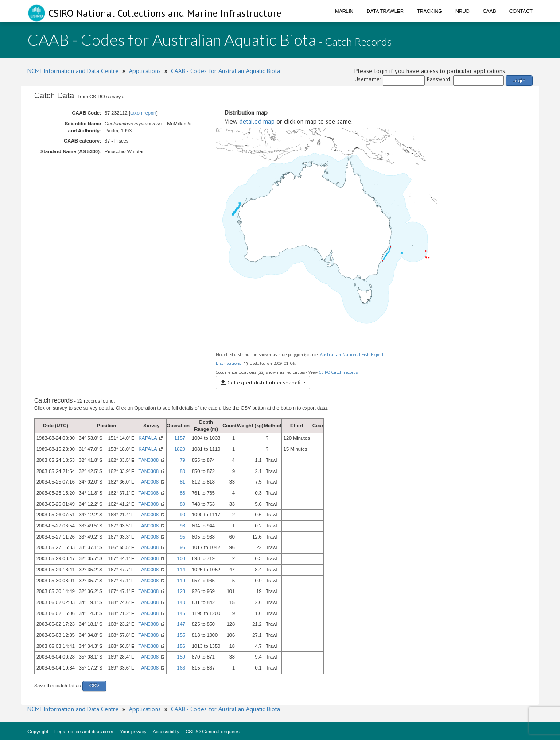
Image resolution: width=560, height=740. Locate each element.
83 (183, 493)
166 (181, 668)
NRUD (463, 11)
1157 (179, 438)
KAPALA (148, 438)
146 (181, 613)
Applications (145, 71)
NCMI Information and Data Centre (73, 71)
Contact (521, 11)
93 (183, 526)
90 (183, 515)
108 (181, 558)
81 (183, 482)
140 (181, 602)
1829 (179, 449)
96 (183, 547)
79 (183, 460)
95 (183, 537)
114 (181, 570)
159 (181, 657)
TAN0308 (148, 460)
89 (183, 504)
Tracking (430, 11)
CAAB (490, 11)
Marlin (344, 11)
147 (181, 624)
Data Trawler (385, 11)
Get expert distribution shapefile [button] (263, 382)
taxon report (143, 113)
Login (519, 80)
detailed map (257, 121)
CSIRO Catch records (338, 372)
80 (183, 471)
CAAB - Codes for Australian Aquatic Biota (226, 71)
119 (181, 581)
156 (181, 646)
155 (181, 635)
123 (181, 591)
